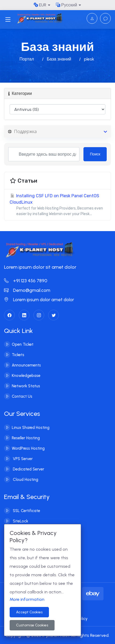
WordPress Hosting (28, 448)
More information (27, 599)
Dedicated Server (28, 469)
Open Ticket (23, 344)
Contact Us (22, 396)
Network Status (26, 386)
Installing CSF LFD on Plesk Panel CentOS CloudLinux (57, 205)
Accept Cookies (29, 612)
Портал (27, 59)
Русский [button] (66, 5)
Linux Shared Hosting (31, 427)
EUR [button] (40, 5)
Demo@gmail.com (27, 290)
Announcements (26, 365)
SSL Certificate (26, 510)
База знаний (59, 59)
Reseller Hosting (26, 438)
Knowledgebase (26, 375)
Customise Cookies (32, 625)
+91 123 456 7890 (26, 281)
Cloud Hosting (25, 479)
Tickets (18, 355)
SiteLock (20, 521)
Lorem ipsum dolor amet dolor (39, 300)
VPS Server (22, 458)
